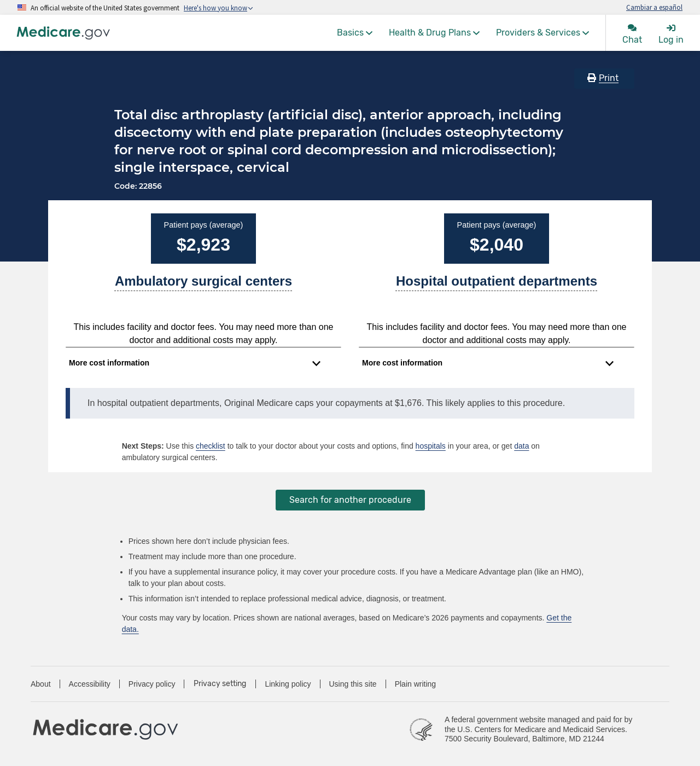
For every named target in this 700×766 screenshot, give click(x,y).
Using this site (353, 684)
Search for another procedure (350, 500)
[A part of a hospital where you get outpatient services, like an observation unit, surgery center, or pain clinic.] (497, 286)
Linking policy (288, 684)
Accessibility (90, 684)
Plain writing (415, 684)
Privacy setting (220, 684)
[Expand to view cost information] (195, 363)
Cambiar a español (654, 7)
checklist (211, 446)
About (41, 684)
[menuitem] (355, 33)
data (521, 446)
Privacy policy (152, 684)
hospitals (431, 446)
